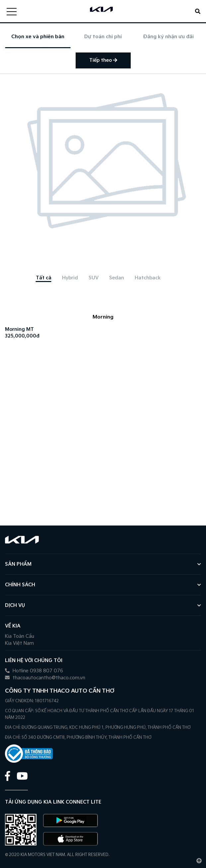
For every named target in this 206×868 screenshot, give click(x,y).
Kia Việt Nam (19, 643)
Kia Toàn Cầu (20, 636)
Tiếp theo (103, 60)
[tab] (44, 278)
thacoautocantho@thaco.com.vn (45, 678)
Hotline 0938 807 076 (34, 671)
